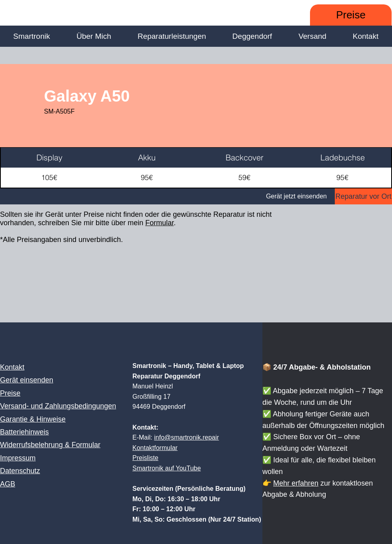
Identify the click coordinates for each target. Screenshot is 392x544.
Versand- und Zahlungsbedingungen (58, 406)
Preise (10, 393)
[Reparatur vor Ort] (363, 196)
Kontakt (12, 367)
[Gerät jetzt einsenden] (167, 196)
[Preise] (351, 15)
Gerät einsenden (27, 380)
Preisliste (145, 458)
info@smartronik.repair (186, 437)
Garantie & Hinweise (33, 419)
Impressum (18, 458)
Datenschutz (20, 471)
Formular (159, 223)
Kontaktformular (155, 448)
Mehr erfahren (296, 483)
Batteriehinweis (24, 432)
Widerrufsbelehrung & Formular (50, 445)
